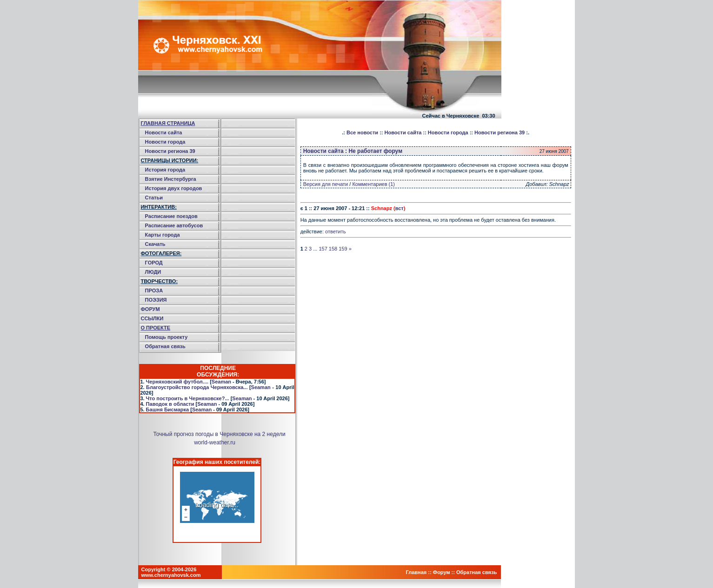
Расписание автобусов (174, 225)
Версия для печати (326, 184)
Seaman (221, 382)
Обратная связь (165, 346)
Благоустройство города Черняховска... (197, 387)
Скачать (155, 244)
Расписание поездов (171, 216)
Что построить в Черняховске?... (188, 398)
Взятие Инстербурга (171, 179)
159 (343, 249)
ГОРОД (154, 263)
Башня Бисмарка (168, 410)
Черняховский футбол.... (177, 382)
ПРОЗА (154, 291)
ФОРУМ (150, 309)
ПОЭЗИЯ (156, 300)
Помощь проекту (167, 337)
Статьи (154, 198)
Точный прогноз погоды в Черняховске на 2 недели (219, 434)
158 (333, 249)
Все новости (362, 132)
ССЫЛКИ (152, 318)
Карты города (163, 235)
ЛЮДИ (153, 272)
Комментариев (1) (373, 184)
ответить (335, 231)
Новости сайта (164, 132)
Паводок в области (170, 404)
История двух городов (174, 188)
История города (165, 170)
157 (323, 249)
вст (400, 208)
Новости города (165, 142)
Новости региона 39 (170, 151)
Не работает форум (375, 151)
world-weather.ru (215, 443)
